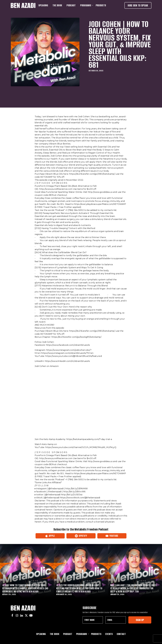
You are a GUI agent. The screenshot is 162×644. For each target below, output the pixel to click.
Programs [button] (86, 5)
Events (109, 634)
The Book (57, 5)
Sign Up (140, 620)
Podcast (71, 5)
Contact (121, 634)
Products (101, 5)
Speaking (43, 5)
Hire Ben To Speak (138, 5)
